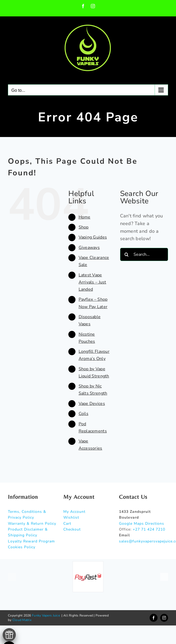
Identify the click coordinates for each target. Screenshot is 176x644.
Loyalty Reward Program (31, 541)
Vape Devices (92, 404)
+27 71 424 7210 (149, 529)
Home (85, 217)
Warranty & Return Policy (32, 524)
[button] (12, 577)
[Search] (127, 254)
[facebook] (154, 618)
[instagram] (164, 618)
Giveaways (89, 248)
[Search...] (144, 254)
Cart (67, 524)
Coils (84, 414)
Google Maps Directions (142, 524)
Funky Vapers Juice (46, 615)
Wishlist (71, 517)
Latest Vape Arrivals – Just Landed (92, 282)
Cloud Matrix (22, 620)
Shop (84, 227)
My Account (74, 512)
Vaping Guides (93, 237)
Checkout (72, 529)
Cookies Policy (22, 547)
